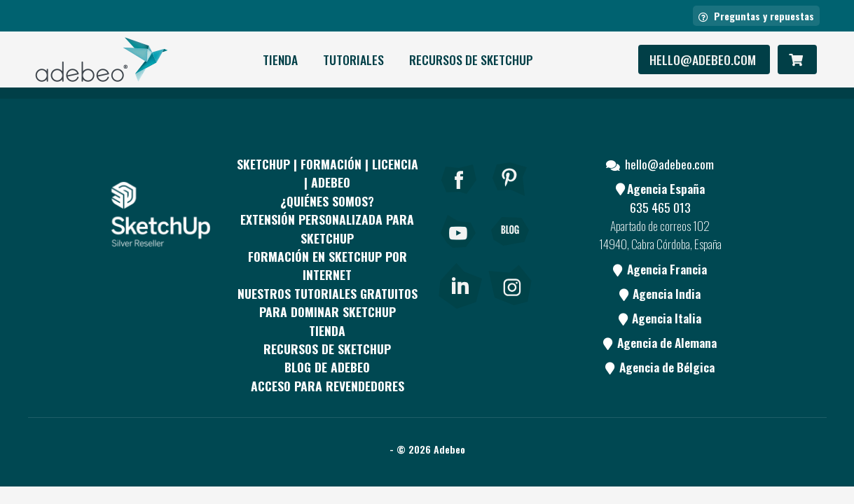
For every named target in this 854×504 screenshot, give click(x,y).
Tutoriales (353, 59)
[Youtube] (459, 251)
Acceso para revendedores (328, 386)
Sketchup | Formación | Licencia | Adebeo (328, 173)
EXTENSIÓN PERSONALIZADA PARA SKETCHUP (327, 228)
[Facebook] (459, 198)
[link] (460, 283)
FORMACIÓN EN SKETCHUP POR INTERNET (328, 265)
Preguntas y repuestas (756, 16)
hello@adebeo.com (704, 59)
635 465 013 (660, 207)
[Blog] (510, 251)
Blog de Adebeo (327, 367)
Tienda (280, 59)
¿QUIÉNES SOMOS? (327, 201)
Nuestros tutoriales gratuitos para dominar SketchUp (328, 302)
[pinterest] (510, 198)
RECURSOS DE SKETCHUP (471, 59)
